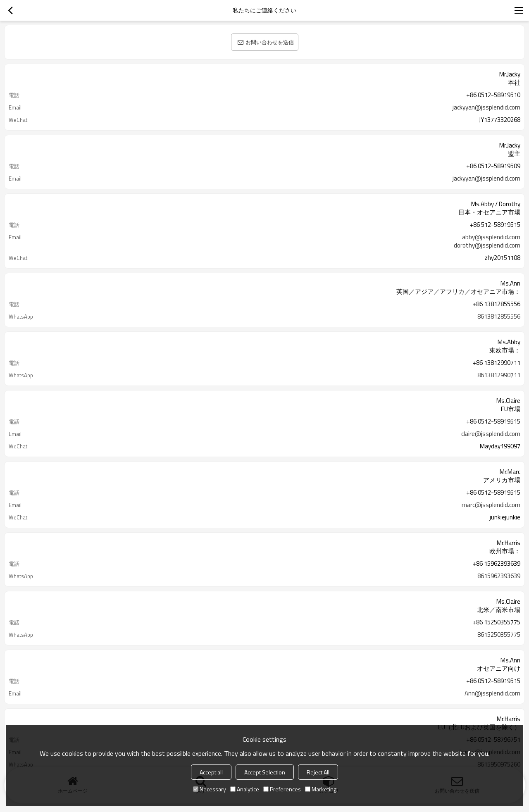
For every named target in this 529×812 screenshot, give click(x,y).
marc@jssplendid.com (491, 505)
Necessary (210, 789)
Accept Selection (265, 772)
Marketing (321, 789)
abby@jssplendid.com (491, 237)
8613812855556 (499, 317)
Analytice (245, 789)
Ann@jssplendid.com (492, 693)
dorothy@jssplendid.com (487, 245)
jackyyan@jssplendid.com (486, 107)
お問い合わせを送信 (270, 42)
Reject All (318, 772)
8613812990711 (499, 375)
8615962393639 (499, 576)
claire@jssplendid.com (491, 434)
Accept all (211, 772)
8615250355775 (499, 635)
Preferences (282, 789)
